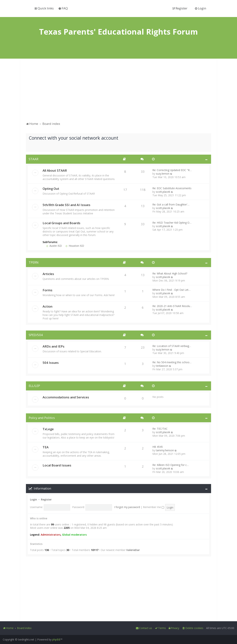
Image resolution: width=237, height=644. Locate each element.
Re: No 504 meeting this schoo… (172, 362)
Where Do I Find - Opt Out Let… (171, 290)
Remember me (153, 507)
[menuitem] (63, 8)
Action (47, 306)
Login (34, 499)
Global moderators (74, 535)
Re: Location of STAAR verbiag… (172, 346)
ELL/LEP (34, 386)
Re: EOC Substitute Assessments (172, 188)
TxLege (48, 429)
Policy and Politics (42, 418)
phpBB (56, 639)
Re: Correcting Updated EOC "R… (172, 170)
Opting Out (51, 189)
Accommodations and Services (66, 397)
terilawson (162, 366)
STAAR (34, 159)
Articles (48, 274)
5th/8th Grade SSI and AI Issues (66, 205)
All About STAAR (55, 170)
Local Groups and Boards (61, 223)
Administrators (51, 535)
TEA (46, 447)
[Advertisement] (118, 92)
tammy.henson (165, 450)
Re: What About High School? (170, 273)
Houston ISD (75, 246)
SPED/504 (36, 335)
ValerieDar (133, 550)
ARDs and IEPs (54, 346)
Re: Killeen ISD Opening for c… (171, 465)
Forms (47, 290)
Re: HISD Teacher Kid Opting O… (172, 223)
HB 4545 (158, 447)
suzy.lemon (163, 174)
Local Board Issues (57, 465)
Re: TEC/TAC (160, 429)
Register (46, 499)
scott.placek (163, 192)
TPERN (34, 262)
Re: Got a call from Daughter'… (171, 204)
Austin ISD (54, 246)
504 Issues (51, 363)
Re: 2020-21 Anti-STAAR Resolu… (172, 306)
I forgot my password (127, 507)
